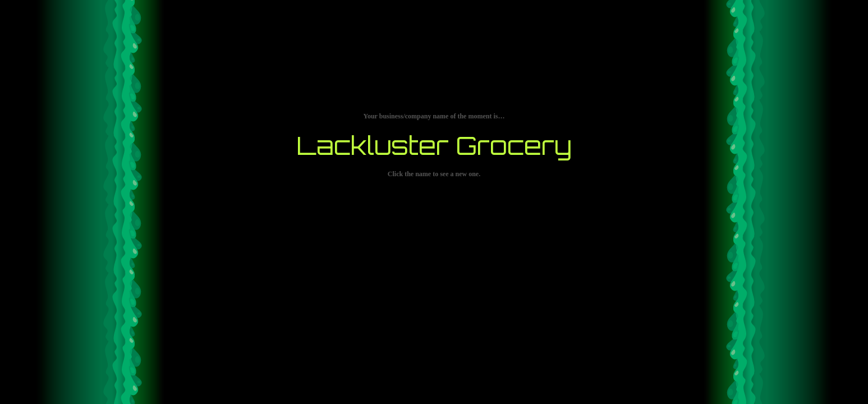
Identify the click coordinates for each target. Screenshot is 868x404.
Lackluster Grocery (434, 145)
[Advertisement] (434, 373)
